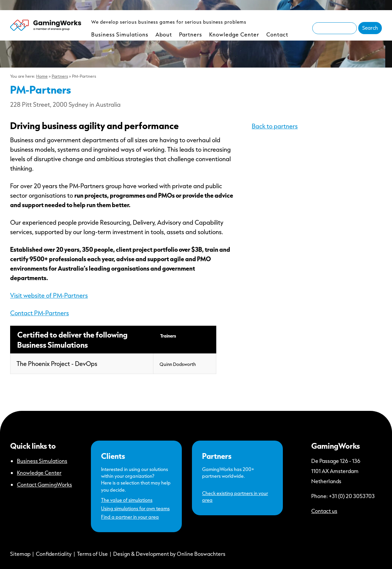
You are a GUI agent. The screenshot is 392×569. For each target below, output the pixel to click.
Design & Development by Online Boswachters (169, 554)
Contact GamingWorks (44, 484)
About (164, 34)
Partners (191, 34)
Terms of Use (92, 554)
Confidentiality (54, 554)
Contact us (324, 511)
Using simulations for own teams (135, 508)
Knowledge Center (234, 34)
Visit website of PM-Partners (49, 295)
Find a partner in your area (130, 517)
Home (42, 76)
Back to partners (275, 126)
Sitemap (20, 554)
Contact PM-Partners (40, 313)
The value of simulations (127, 500)
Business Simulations (120, 34)
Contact (277, 34)
